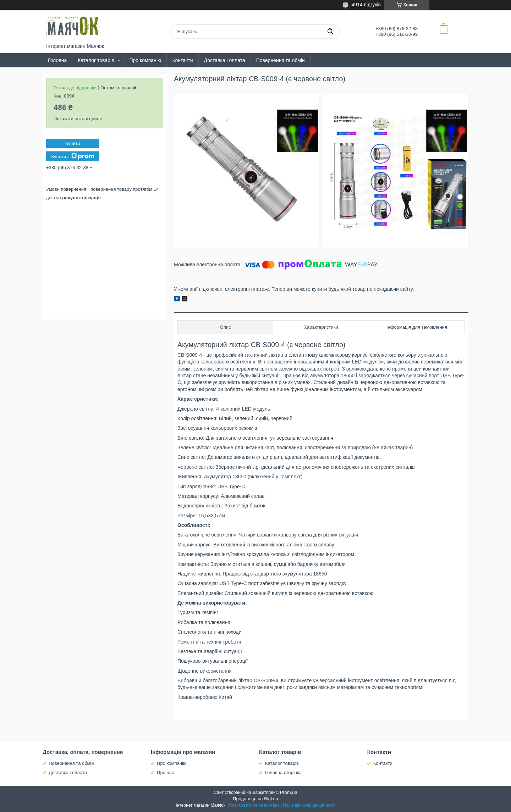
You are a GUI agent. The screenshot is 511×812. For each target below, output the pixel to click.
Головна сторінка (283, 772)
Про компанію (145, 60)
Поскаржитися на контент (254, 805)
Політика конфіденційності (309, 805)
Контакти (182, 60)
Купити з (73, 156)
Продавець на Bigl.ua (255, 799)
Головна (57, 60)
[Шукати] (330, 32)
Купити (73, 143)
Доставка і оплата (225, 60)
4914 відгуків (366, 5)
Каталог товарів (96, 60)
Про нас (165, 772)
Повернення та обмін (281, 60)
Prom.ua (289, 792)
